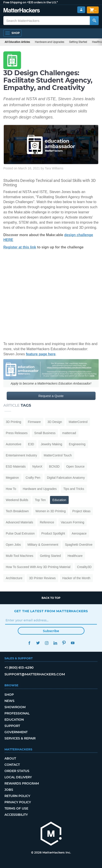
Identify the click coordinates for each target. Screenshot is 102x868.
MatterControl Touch (58, 455)
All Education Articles (17, 42)
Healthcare (75, 556)
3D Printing (13, 422)
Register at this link (20, 247)
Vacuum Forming (73, 522)
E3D (31, 444)
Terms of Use (16, 808)
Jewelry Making (51, 444)
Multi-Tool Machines (20, 556)
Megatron (12, 478)
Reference (47, 522)
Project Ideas (81, 511)
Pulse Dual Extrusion (20, 533)
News (9, 701)
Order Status (17, 771)
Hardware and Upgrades (50, 42)
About (10, 758)
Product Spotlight (53, 533)
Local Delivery (18, 777)
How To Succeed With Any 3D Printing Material (38, 567)
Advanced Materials (19, 522)
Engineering (77, 444)
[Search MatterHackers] (94, 21)
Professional (17, 713)
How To (11, 489)
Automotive (14, 444)
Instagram (47, 643)
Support (12, 726)
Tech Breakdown (17, 511)
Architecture (14, 578)
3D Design (55, 422)
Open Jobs (13, 545)
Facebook (29, 643)
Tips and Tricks (74, 489)
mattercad (69, 433)
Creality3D (84, 567)
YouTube (73, 643)
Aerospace (79, 533)
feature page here (41, 354)
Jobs (9, 790)
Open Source (75, 466)
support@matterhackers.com (35, 674)
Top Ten (40, 500)
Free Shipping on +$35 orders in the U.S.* (31, 2)
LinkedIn (55, 643)
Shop (9, 695)
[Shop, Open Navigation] (12, 33)
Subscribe (51, 631)
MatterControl (78, 422)
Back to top (51, 598)
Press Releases (17, 433)
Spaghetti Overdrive (79, 545)
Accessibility (16, 815)
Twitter (38, 643)
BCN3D (54, 466)
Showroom (15, 707)
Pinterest (64, 643)
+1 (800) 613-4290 (19, 667)
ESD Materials (16, 466)
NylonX (37, 466)
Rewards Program (22, 783)
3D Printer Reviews (42, 578)
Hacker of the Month (76, 578)
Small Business (45, 433)
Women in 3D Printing (51, 511)
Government (16, 732)
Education (59, 500)
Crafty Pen (33, 478)
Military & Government (43, 545)
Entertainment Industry (21, 455)
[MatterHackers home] (51, 834)
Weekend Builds (17, 500)
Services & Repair (20, 738)
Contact (12, 765)
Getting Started (78, 42)
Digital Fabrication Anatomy (66, 478)
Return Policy (17, 796)
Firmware (34, 422)
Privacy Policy (18, 802)
